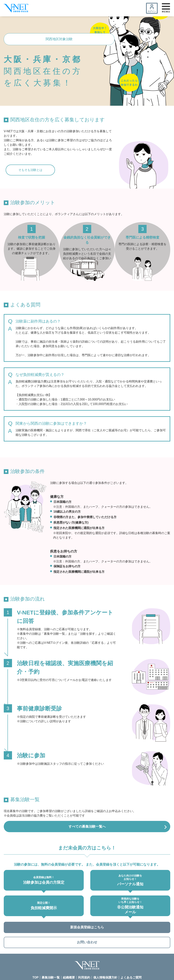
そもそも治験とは (30, 170)
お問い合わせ (87, 946)
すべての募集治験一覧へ (87, 827)
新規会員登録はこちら (87, 929)
